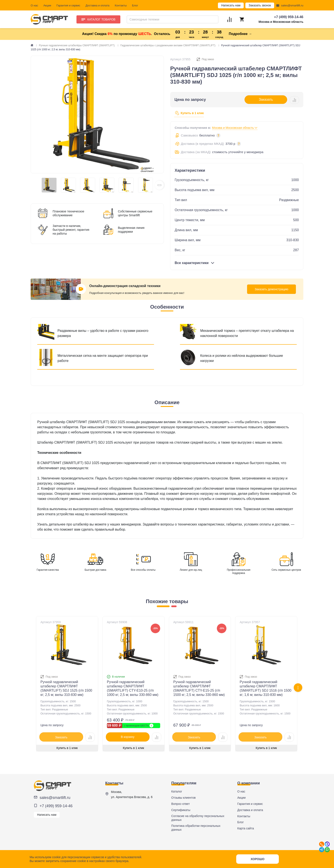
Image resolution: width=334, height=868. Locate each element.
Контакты (121, 5)
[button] (159, 185)
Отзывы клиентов (183, 798)
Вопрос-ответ (181, 804)
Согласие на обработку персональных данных (198, 818)
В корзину (128, 737)
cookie (56, 857)
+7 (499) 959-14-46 (289, 17)
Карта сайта (246, 828)
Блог (135, 5)
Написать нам (231, 5)
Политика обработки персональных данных (196, 828)
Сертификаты (181, 810)
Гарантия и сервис (68, 5)
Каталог (177, 791)
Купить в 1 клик (189, 113)
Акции (47, 5)
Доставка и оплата (98, 5)
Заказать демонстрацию (271, 289)
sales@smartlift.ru (292, 5)
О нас (34, 5)
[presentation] (298, 688)
